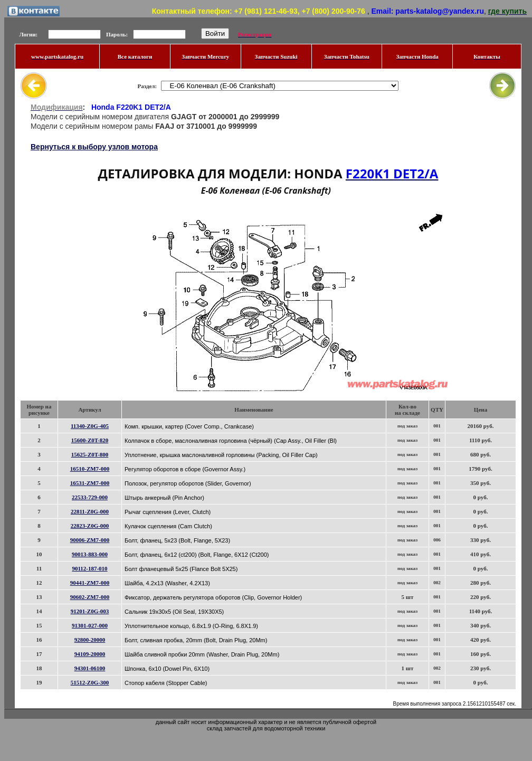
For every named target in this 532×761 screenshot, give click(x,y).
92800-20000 (90, 640)
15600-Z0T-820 (90, 440)
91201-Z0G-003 (90, 611)
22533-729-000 (90, 497)
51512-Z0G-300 (90, 682)
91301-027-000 (90, 625)
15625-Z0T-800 (90, 454)
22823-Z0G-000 (90, 526)
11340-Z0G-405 (90, 426)
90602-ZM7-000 (90, 597)
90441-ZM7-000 (90, 583)
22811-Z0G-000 (90, 511)
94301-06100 (90, 668)
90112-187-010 (89, 568)
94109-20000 (90, 654)
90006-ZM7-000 (90, 540)
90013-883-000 (90, 554)
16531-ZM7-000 (90, 483)
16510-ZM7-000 (90, 469)
